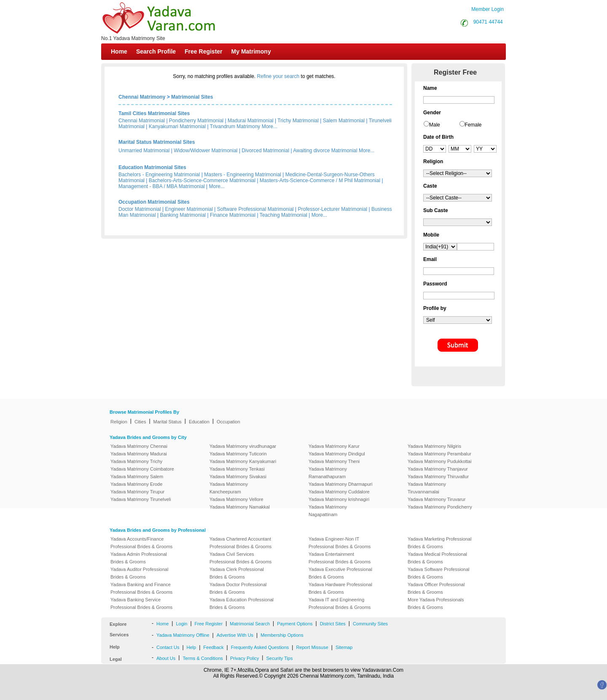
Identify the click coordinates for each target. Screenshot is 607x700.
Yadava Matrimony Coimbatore (142, 469)
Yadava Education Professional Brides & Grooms (242, 603)
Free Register (203, 51)
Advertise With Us (235, 635)
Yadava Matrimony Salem (137, 477)
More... (270, 127)
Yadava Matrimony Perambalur (439, 454)
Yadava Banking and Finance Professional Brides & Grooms (141, 588)
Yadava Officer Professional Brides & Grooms (436, 588)
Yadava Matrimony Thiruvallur (438, 477)
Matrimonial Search (250, 624)
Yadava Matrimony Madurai (139, 454)
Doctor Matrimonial (140, 209)
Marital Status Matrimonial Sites (157, 142)
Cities (140, 422)
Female (473, 125)
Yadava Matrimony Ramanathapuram (328, 473)
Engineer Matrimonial (189, 209)
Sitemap (344, 647)
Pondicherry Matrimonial (196, 121)
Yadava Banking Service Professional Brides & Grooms (141, 603)
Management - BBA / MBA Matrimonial (162, 186)
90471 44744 (488, 22)
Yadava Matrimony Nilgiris (434, 446)
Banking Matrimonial (183, 215)
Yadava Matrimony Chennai (139, 446)
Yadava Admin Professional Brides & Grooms (139, 558)
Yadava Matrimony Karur (334, 446)
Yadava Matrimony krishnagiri (339, 499)
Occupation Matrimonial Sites (154, 202)
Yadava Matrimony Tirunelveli (141, 499)
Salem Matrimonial (344, 121)
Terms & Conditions (203, 658)
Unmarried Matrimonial (144, 151)
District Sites (333, 624)
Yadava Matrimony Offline (183, 635)
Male (435, 125)
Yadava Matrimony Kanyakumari (243, 461)
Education (199, 422)
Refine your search (278, 76)
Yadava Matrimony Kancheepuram (229, 488)
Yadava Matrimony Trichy (136, 461)
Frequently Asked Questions (260, 647)
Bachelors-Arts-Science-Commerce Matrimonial (202, 180)
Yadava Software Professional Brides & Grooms (439, 573)
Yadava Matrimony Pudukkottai (439, 461)
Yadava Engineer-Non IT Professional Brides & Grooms (340, 543)
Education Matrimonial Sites (152, 167)
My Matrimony (251, 51)
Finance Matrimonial (233, 215)
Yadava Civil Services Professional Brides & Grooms (240, 558)
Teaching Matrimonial (283, 215)
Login (181, 624)
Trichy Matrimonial (298, 121)
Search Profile (156, 51)
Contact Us (168, 647)
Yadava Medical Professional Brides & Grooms (437, 558)
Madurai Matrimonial (251, 121)
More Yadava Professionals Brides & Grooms (436, 603)
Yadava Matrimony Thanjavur (438, 469)
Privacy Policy (244, 658)
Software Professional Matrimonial (255, 209)
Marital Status (168, 422)
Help (192, 647)
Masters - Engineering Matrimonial (243, 175)
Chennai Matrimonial (142, 121)
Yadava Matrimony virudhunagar (243, 446)
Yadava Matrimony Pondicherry (440, 507)
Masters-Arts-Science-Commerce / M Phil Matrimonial (320, 180)
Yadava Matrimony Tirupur (137, 492)
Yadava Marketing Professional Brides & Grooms (439, 543)
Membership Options (282, 635)
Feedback (213, 647)
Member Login (487, 9)
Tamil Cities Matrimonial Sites (154, 113)
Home (119, 51)
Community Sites (370, 624)
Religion (119, 422)
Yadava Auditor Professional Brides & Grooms (139, 573)
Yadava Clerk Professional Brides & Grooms (237, 573)
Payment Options (295, 624)
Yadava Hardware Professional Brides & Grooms (340, 588)
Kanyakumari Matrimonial (177, 127)
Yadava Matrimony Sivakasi (238, 477)
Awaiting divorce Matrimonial (325, 151)
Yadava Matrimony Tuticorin (238, 454)
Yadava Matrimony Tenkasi (237, 469)
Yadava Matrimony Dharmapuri (340, 484)
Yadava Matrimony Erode (136, 484)
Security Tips (279, 658)
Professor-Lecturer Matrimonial (333, 209)
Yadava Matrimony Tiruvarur (436, 499)
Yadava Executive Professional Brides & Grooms (340, 573)
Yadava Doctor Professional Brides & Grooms (238, 588)
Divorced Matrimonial (265, 151)
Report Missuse (312, 647)
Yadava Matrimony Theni (334, 461)
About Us (166, 658)
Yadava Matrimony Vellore (236, 499)
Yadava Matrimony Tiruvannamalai (427, 488)
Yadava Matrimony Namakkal (240, 507)
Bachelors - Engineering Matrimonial (159, 175)
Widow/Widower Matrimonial (205, 151)
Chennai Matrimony (142, 97)
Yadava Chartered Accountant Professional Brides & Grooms (240, 543)
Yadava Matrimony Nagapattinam (328, 511)
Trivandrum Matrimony (235, 127)
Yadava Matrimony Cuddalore (339, 492)
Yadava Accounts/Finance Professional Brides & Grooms (141, 543)
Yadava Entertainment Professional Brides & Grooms (340, 558)
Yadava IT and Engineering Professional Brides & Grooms (340, 603)
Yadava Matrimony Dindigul (337, 454)
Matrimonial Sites (192, 97)
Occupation (228, 422)
